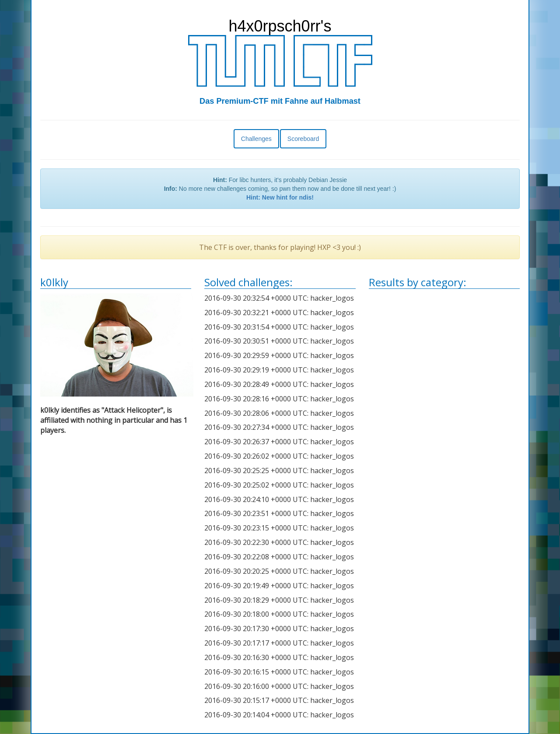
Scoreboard (303, 139)
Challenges (256, 139)
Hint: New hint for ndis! (280, 197)
